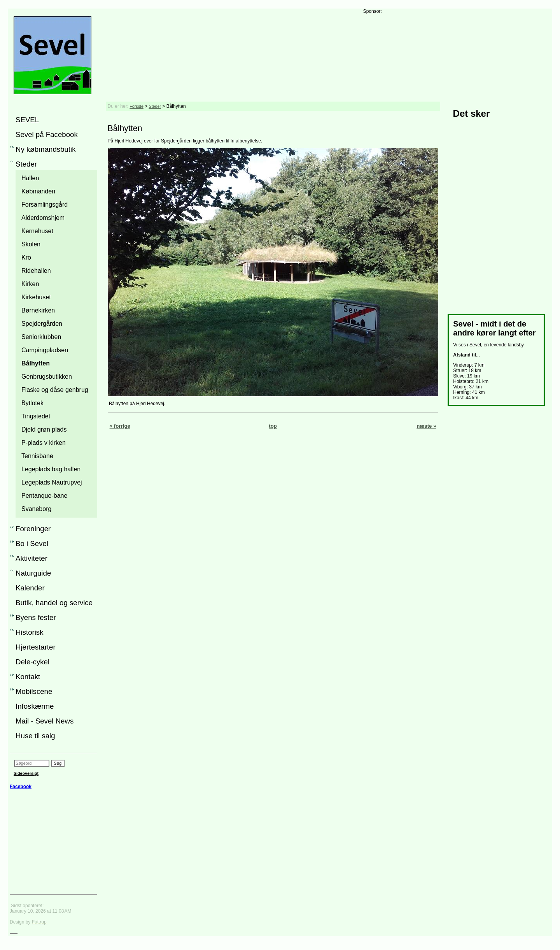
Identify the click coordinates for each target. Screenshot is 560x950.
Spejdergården (42, 324)
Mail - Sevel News (45, 721)
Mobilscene (34, 691)
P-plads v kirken (44, 443)
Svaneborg (36, 509)
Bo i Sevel (32, 543)
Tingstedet (36, 416)
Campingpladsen (45, 350)
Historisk (30, 632)
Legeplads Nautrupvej (52, 482)
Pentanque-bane (44, 496)
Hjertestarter (36, 647)
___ (14, 931)
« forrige (120, 426)
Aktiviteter (31, 558)
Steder (26, 164)
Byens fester (36, 617)
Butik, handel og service (54, 603)
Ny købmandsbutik (46, 149)
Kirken (30, 284)
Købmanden (38, 191)
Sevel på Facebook (47, 134)
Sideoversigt (26, 773)
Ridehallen (36, 271)
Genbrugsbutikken (47, 377)
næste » (426, 426)
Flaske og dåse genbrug (55, 390)
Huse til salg (35, 736)
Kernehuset (37, 231)
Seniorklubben (41, 337)
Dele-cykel (32, 662)
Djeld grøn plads (44, 429)
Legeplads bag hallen (51, 469)
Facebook (21, 787)
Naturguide (33, 573)
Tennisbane (37, 456)
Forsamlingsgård (45, 205)
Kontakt (28, 677)
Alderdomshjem (43, 218)
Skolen (31, 244)
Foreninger (33, 529)
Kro (26, 257)
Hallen (30, 178)
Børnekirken (38, 310)
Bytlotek (32, 403)
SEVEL (27, 120)
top (273, 426)
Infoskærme (35, 706)
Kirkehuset (36, 297)
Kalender (30, 588)
